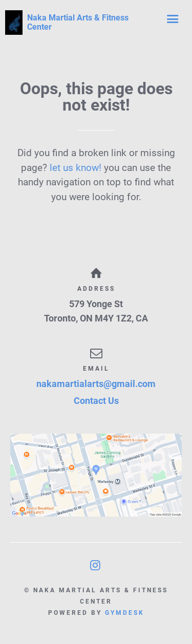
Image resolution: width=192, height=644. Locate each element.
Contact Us (96, 401)
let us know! (76, 168)
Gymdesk (125, 613)
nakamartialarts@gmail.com (96, 384)
